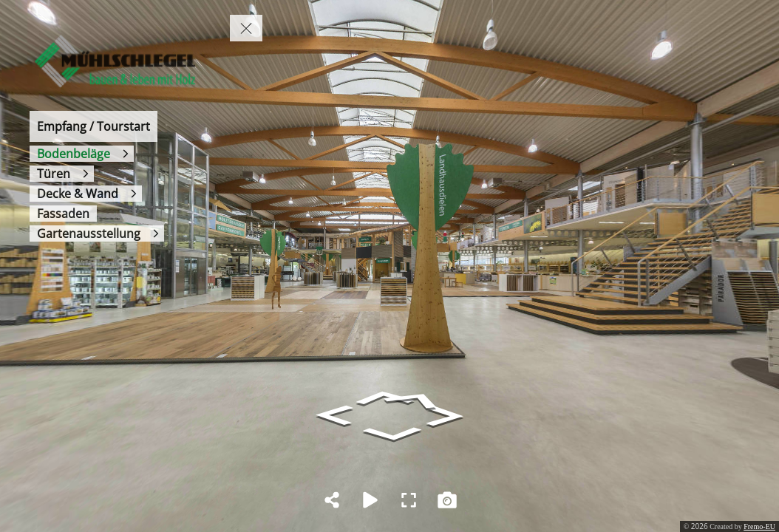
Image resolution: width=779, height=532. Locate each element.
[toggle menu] (246, 28)
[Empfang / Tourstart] (93, 126)
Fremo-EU (759, 526)
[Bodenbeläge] (82, 154)
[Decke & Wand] (86, 194)
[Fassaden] (63, 214)
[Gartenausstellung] (97, 233)
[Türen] (62, 174)
